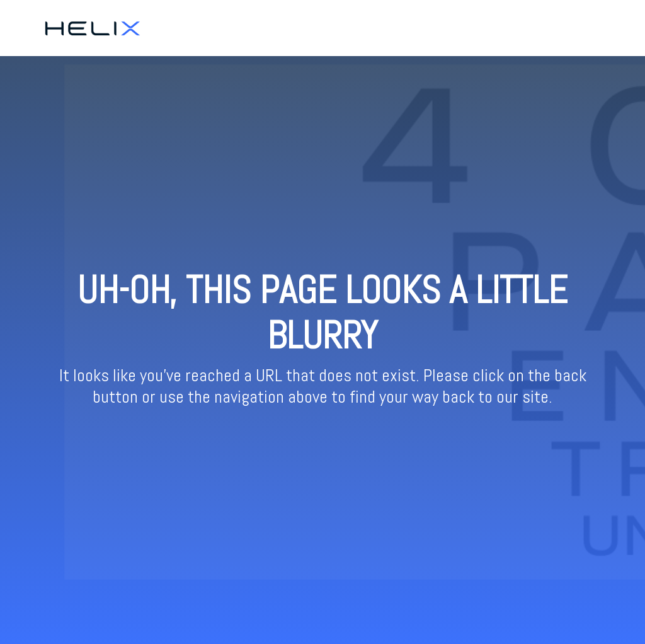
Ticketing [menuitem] (537, 28)
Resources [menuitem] (590, 28)
